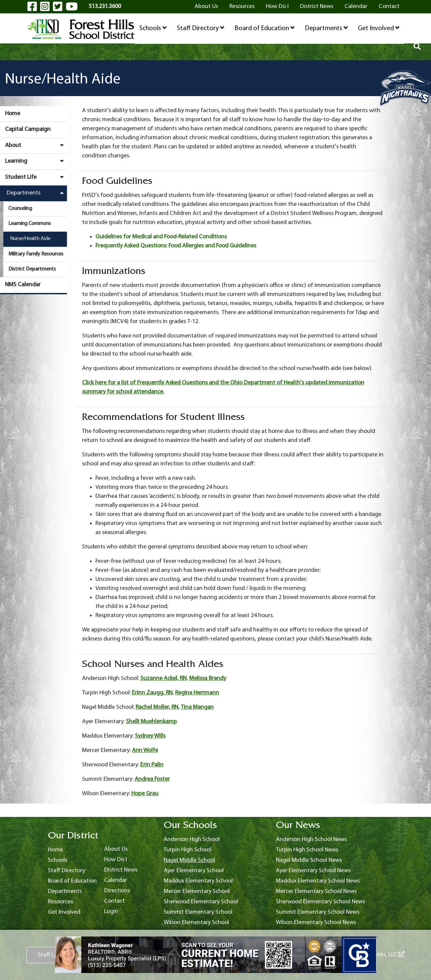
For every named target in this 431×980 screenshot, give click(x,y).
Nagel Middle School (189, 860)
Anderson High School (192, 840)
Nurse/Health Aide (30, 239)
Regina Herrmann (197, 693)
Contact (389, 7)
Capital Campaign (28, 129)
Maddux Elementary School (198, 881)
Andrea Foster (152, 779)
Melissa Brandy (208, 679)
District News (317, 7)
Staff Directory (201, 28)
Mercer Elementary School (197, 891)
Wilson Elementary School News (316, 923)
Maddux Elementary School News (318, 881)
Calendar (356, 7)
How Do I (277, 7)
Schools (153, 28)
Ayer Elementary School (194, 871)
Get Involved (379, 28)
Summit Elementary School (198, 912)
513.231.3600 (105, 7)
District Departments (32, 269)
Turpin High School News (307, 850)
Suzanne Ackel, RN (163, 679)
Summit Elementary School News (318, 912)
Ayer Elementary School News (313, 871)
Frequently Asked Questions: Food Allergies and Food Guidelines (176, 246)
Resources (242, 7)
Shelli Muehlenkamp (151, 722)
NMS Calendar (23, 285)
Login (111, 912)
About (36, 145)
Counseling (20, 209)
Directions (117, 891)
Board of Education (265, 28)
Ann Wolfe (145, 750)
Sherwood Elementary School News (320, 902)
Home (13, 114)
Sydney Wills (150, 736)
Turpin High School (188, 850)
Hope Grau (145, 794)
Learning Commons (30, 224)
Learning (36, 161)
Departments (326, 28)
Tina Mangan (197, 707)
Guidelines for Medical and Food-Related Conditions (161, 237)
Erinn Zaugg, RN (152, 693)
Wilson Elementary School (196, 923)
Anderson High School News (311, 840)
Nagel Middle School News (309, 860)
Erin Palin (152, 765)
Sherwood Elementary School (201, 902)
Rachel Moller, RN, (158, 707)
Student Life (36, 177)
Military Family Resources (36, 254)
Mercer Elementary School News (316, 891)
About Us (206, 7)
